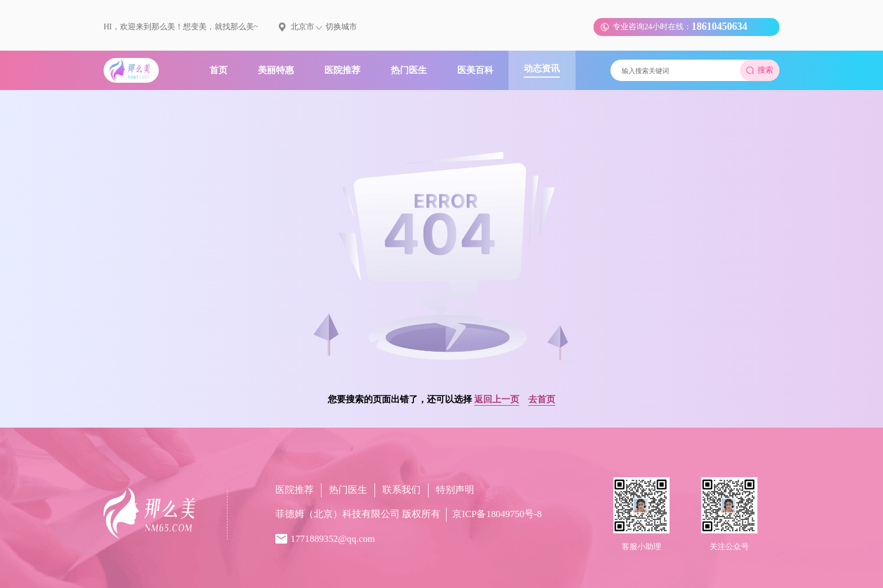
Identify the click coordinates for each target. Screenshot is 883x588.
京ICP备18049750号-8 (497, 514)
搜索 (760, 70)
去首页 (542, 399)
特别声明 (455, 490)
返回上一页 (497, 399)
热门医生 (348, 490)
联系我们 (402, 490)
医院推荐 (295, 490)
